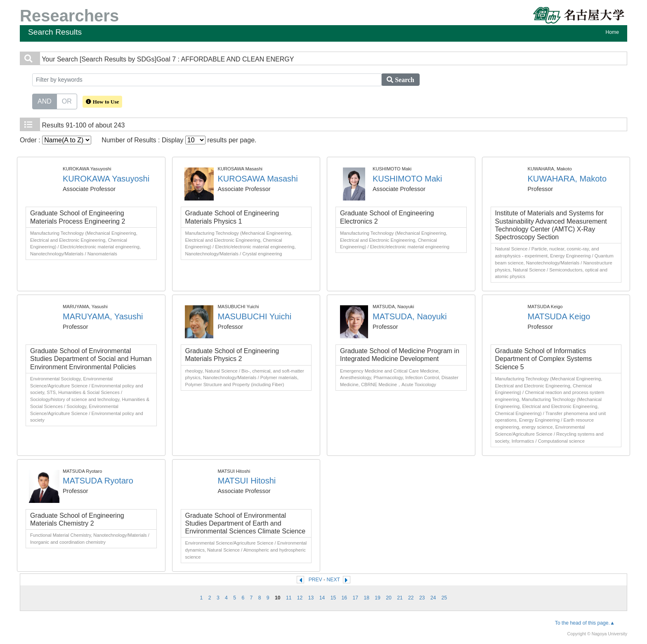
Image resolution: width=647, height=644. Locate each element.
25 (444, 598)
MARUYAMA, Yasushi (103, 316)
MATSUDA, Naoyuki (410, 316)
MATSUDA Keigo (559, 316)
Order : (55, 140)
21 (400, 598)
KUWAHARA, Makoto (567, 179)
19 (378, 598)
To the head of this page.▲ (585, 623)
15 (333, 598)
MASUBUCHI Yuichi (255, 316)
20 (389, 598)
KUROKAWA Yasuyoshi (106, 179)
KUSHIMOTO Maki (407, 179)
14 (322, 598)
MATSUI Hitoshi (247, 481)
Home (612, 32)
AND (45, 101)
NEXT (333, 580)
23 (422, 598)
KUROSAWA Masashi (258, 179)
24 (433, 598)
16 (345, 598)
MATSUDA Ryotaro (98, 481)
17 (355, 598)
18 (366, 598)
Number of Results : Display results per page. (179, 140)
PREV (315, 580)
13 (311, 598)
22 (411, 598)
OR (67, 101)
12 (300, 598)
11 (289, 598)
